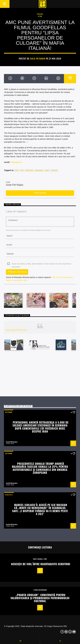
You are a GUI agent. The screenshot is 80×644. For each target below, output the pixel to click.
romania (54, 170)
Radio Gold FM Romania (16, 330)
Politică (9, 495)
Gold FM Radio (38, 59)
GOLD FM (29, 170)
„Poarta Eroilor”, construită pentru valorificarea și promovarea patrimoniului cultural (40, 598)
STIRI (40, 16)
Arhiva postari (40, 193)
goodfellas (39, 170)
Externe (9, 412)
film (22, 170)
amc (17, 170)
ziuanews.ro (16, 162)
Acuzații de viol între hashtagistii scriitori (41, 564)
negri (47, 170)
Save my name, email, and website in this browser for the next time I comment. (42, 264)
